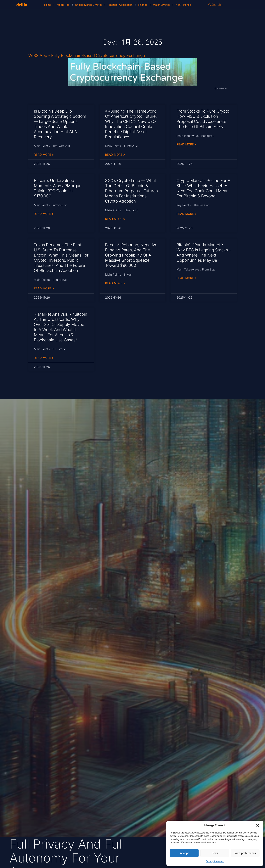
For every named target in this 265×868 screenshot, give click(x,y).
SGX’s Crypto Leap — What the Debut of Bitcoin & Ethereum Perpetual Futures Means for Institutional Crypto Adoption (131, 191)
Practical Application (120, 5)
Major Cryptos (161, 5)
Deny (215, 853)
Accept (184, 853)
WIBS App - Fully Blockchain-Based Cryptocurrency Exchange (87, 55)
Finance (143, 5)
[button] (258, 825)
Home (48, 5)
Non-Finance (183, 5)
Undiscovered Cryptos (89, 5)
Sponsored (221, 88)
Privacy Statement (215, 861)
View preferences (245, 853)
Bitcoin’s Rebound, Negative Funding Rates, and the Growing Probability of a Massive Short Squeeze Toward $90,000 (131, 255)
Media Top (63, 5)
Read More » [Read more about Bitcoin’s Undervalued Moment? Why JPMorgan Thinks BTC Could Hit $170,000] (44, 214)
